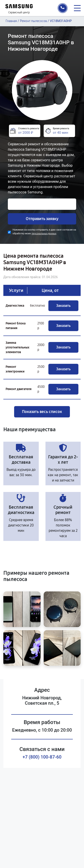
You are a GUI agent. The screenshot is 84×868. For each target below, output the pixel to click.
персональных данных (44, 234)
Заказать (63, 306)
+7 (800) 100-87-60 (42, 757)
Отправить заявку (42, 219)
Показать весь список (42, 412)
